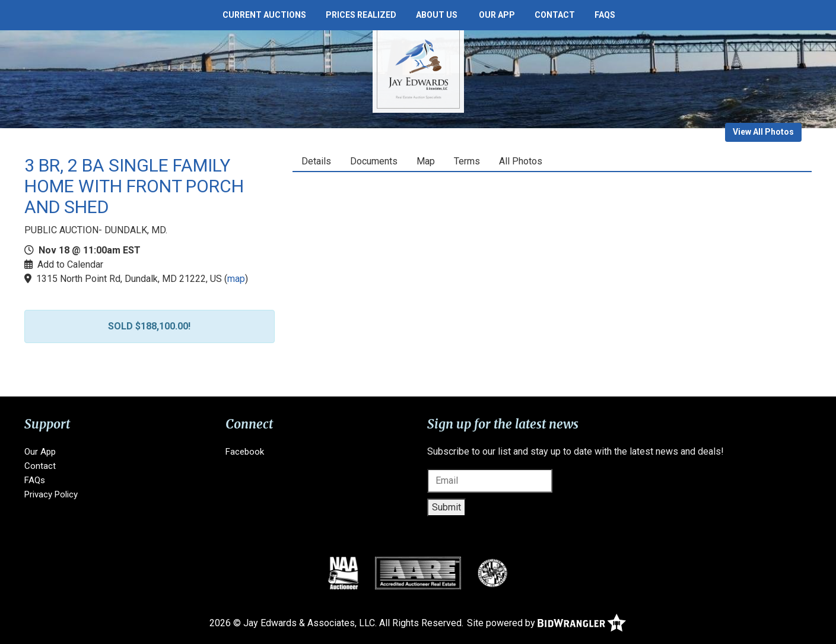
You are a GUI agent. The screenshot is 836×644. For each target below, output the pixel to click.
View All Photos (763, 132)
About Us (437, 15)
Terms (467, 161)
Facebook (245, 452)
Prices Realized (361, 15)
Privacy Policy (51, 494)
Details (316, 161)
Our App (497, 15)
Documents (374, 161)
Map (426, 161)
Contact (555, 15)
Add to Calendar (70, 264)
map (236, 279)
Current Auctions (264, 15)
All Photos (521, 161)
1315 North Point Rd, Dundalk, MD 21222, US (129, 279)
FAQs (605, 15)
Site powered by (546, 623)
